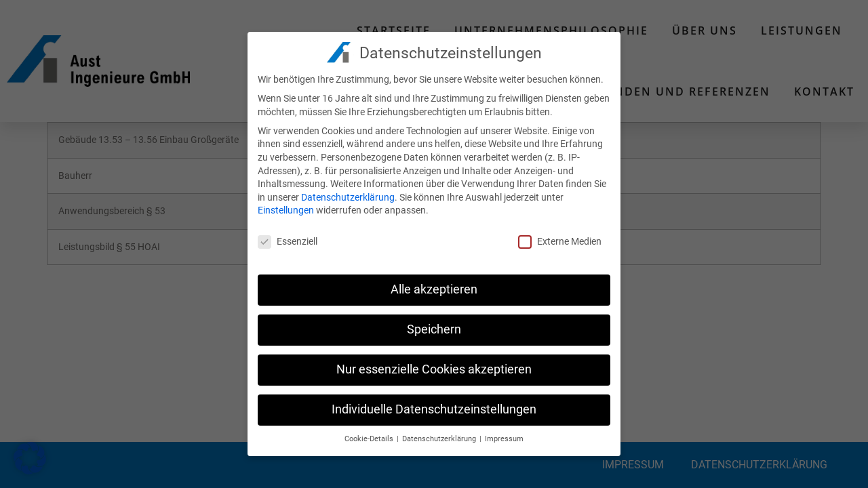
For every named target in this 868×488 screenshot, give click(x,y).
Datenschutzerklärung (348, 194)
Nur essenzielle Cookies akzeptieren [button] (434, 366)
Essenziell (288, 238)
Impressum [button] (504, 435)
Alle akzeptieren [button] (434, 286)
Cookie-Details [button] (370, 435)
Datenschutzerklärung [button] (440, 435)
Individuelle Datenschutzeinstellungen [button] (434, 406)
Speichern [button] (434, 326)
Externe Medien (560, 238)
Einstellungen (286, 207)
